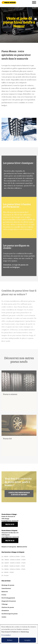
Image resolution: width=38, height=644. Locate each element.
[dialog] (19, 634)
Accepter (27, 640)
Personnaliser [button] (6, 635)
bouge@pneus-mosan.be (10, 521)
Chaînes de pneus (8, 607)
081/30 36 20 (10, 540)
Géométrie (5, 610)
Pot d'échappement (8, 598)
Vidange (5, 604)
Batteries (5, 591)
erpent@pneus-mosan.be (10, 537)
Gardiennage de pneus (10, 614)
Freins (4, 595)
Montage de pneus (8, 585)
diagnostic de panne (9, 601)
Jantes (4, 617)
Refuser (10, 640)
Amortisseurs (6, 588)
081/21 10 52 (10, 524)
